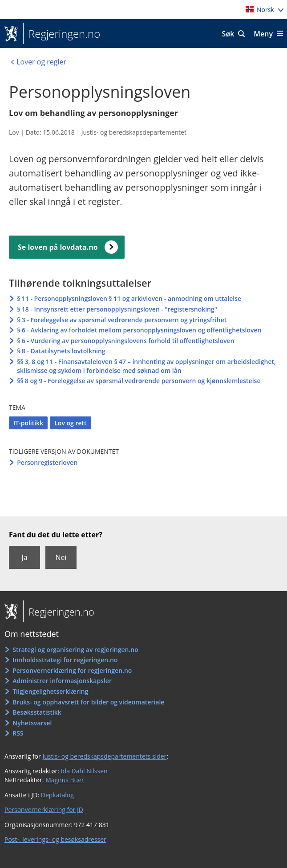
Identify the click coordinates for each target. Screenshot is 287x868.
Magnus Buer (65, 780)
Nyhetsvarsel (32, 723)
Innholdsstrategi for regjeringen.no (65, 660)
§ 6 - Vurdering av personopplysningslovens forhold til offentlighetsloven (125, 341)
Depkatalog (57, 795)
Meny (263, 34)
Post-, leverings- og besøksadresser (55, 839)
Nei (61, 557)
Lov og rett (70, 423)
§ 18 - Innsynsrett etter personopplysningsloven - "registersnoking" (117, 309)
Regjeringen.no (62, 34)
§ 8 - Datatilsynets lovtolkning (61, 351)
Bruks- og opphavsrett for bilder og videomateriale (88, 702)
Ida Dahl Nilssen (84, 771)
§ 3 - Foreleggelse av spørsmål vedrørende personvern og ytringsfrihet (122, 320)
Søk (228, 34)
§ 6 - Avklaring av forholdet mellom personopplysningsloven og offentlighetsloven (139, 330)
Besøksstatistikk (37, 712)
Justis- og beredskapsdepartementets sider (104, 756)
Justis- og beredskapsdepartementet (134, 132)
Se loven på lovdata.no (58, 247)
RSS (18, 733)
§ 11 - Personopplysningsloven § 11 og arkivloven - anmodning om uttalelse (129, 298)
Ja (24, 557)
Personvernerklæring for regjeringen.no (72, 670)
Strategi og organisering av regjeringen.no (75, 650)
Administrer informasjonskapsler (62, 681)
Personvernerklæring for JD (44, 810)
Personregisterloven (47, 462)
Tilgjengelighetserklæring (50, 691)
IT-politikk (28, 423)
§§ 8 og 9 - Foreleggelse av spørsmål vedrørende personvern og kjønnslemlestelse (139, 381)
